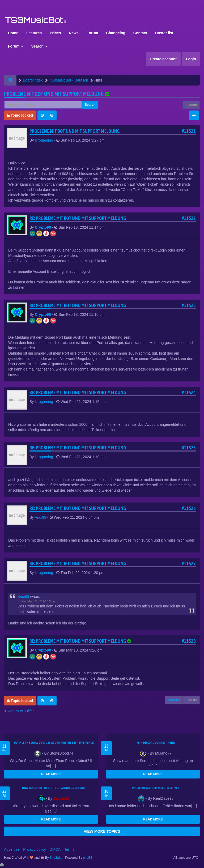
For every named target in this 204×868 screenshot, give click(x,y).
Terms (69, 849)
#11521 (189, 131)
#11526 (189, 508)
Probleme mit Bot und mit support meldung (54, 94)
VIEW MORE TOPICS (102, 831)
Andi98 (40, 517)
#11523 (189, 305)
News (74, 33)
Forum (92, 33)
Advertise (12, 849)
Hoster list (164, 33)
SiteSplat (56, 858)
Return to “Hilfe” (19, 711)
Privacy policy (35, 849)
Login (191, 59)
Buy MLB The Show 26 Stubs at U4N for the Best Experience (54, 743)
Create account (163, 59)
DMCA (55, 849)
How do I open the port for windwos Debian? (54, 788)
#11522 (189, 218)
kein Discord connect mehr (156, 743)
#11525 (189, 448)
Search (39, 46)
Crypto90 (43, 227)
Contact (140, 33)
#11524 (189, 392)
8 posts (191, 105)
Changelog (116, 33)
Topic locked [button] (20, 115)
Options (174, 700)
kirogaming (44, 140)
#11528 (189, 641)
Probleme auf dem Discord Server (156, 788)
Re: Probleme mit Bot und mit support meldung (78, 218)
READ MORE (51, 774)
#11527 (189, 563)
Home (13, 33)
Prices (55, 33)
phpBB (88, 858)
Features (34, 33)
